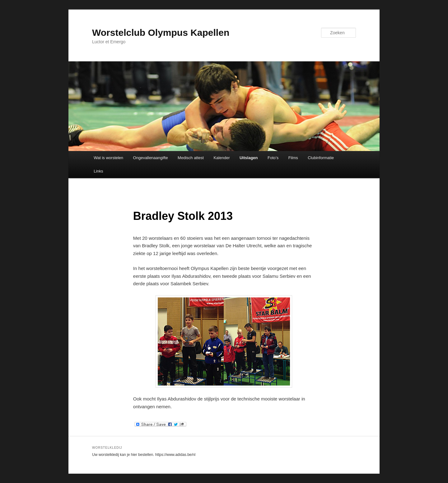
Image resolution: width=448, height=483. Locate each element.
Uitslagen (249, 158)
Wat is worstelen (108, 158)
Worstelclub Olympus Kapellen (161, 33)
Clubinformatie (321, 158)
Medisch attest (191, 158)
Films (293, 158)
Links (98, 171)
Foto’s (273, 158)
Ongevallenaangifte (151, 158)
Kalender (222, 158)
